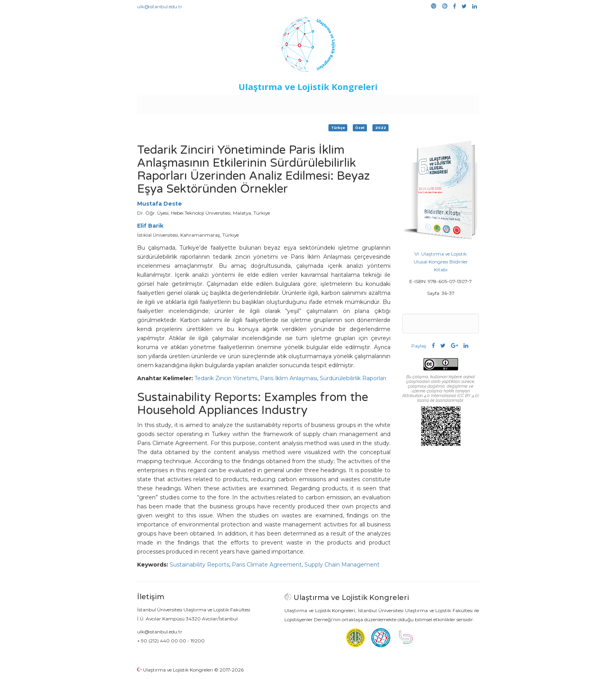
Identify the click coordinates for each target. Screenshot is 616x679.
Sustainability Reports (199, 565)
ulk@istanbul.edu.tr (160, 6)
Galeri (426, 103)
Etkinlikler (296, 103)
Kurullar (198, 103)
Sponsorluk (362, 103)
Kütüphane (398, 103)
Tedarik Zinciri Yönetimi (226, 378)
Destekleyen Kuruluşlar (246, 103)
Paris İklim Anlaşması (289, 378)
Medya (449, 103)
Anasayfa (170, 103)
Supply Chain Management (342, 565)
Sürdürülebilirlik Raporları (353, 378)
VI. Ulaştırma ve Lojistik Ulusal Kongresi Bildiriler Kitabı (441, 262)
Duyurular (328, 103)
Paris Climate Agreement (267, 565)
